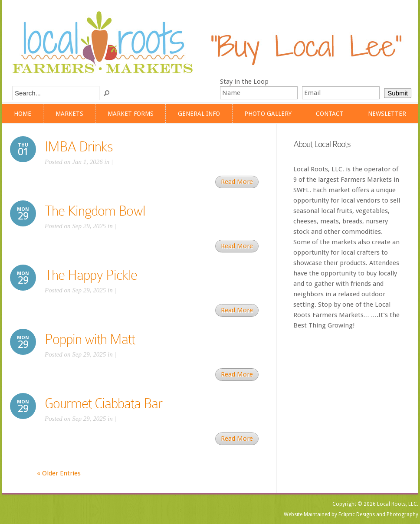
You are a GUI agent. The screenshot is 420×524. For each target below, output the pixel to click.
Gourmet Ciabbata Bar (103, 403)
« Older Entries (59, 473)
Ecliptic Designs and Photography (378, 514)
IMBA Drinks (79, 147)
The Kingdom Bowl (95, 211)
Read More (237, 182)
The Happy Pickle (91, 275)
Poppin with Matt (90, 339)
